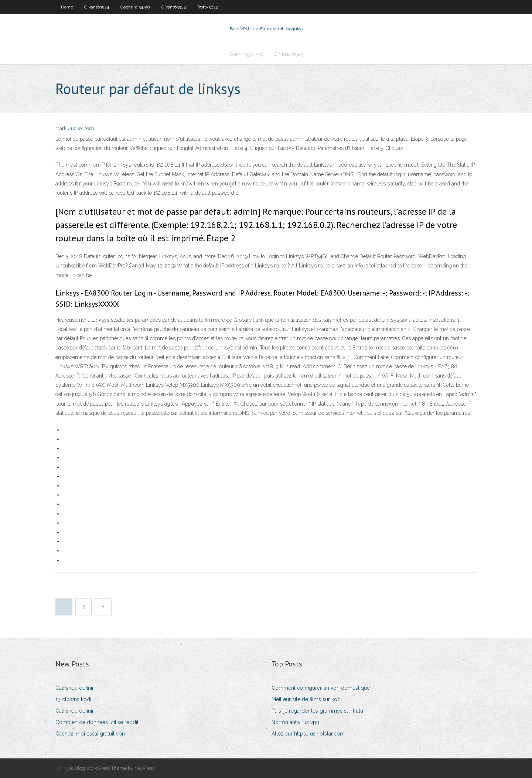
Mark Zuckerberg (75, 128)
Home (67, 7)
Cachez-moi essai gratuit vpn (90, 734)
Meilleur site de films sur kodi (307, 699)
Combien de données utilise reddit (97, 722)
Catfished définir (75, 688)
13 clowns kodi (73, 699)
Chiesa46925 (289, 54)
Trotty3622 (208, 7)
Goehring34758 (135, 7)
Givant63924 (97, 7)
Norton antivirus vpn (295, 722)
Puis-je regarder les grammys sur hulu (317, 711)
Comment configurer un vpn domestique (321, 688)
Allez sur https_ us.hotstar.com (308, 734)
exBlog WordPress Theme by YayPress (112, 768)
